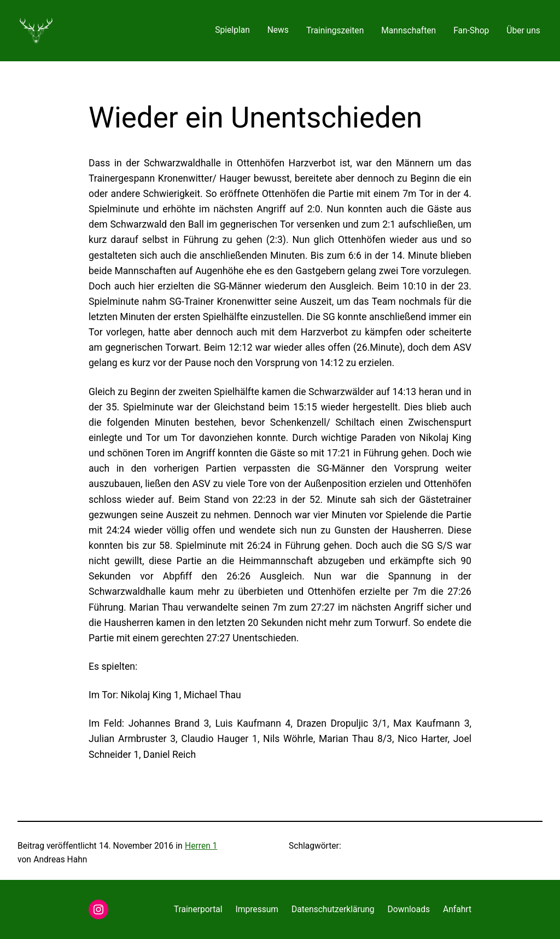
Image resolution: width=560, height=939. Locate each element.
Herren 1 (201, 846)
